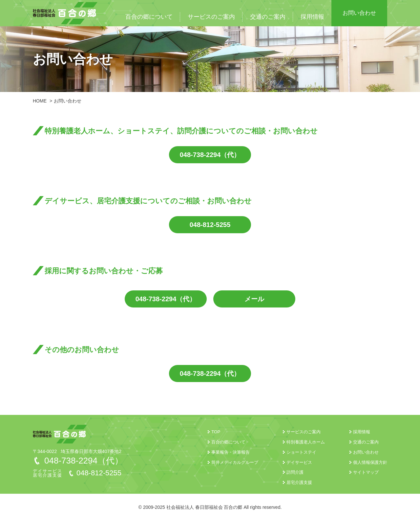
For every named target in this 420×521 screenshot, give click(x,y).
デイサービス (295, 462)
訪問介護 (290, 472)
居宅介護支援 (295, 482)
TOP (207, 432)
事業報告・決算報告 (223, 452)
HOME (40, 101)
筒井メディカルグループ (227, 462)
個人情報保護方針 (369, 462)
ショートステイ (297, 452)
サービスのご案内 (211, 17)
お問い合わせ (359, 13)
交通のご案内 (268, 17)
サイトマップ (364, 472)
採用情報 (312, 17)
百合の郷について (149, 17)
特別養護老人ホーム (302, 442)
